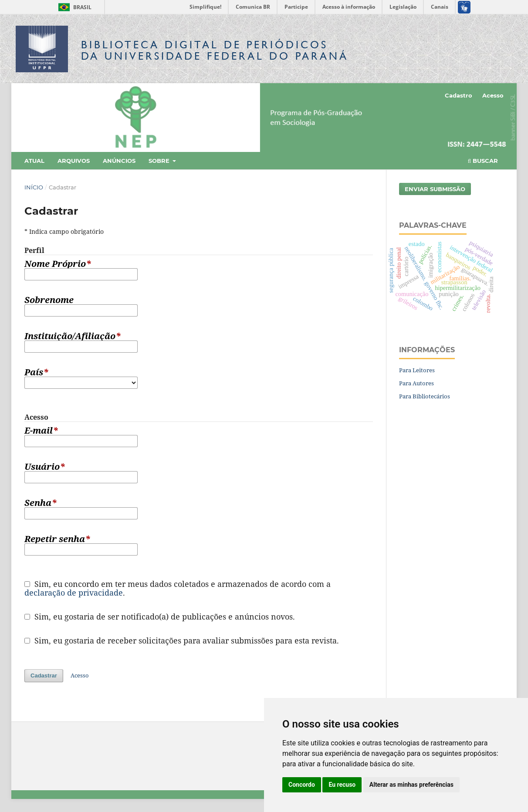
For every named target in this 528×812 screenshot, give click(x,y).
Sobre (160, 161)
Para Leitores (417, 370)
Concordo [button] (302, 785)
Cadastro (459, 95)
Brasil (73, 7)
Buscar (483, 161)
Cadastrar (44, 676)
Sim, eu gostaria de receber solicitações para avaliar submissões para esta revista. (182, 640)
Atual (34, 161)
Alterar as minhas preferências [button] (411, 785)
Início (34, 187)
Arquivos (74, 161)
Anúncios (119, 161)
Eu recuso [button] (342, 785)
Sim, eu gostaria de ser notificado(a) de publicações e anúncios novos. (160, 617)
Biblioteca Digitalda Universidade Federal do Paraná (215, 50)
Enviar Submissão (435, 189)
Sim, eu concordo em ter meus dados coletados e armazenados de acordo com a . (178, 588)
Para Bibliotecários (425, 396)
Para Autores (416, 383)
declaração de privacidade (74, 593)
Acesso (493, 95)
